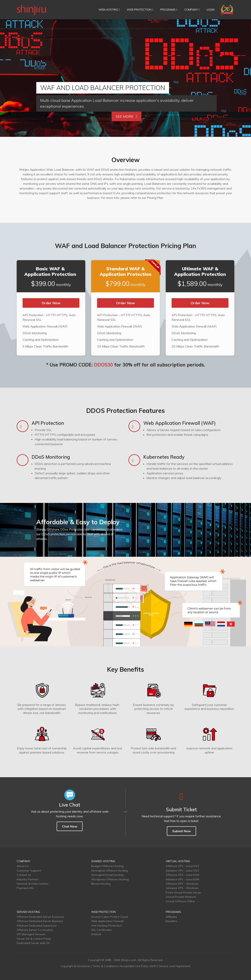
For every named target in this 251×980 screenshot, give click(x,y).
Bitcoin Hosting (101, 884)
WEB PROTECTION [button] (140, 10)
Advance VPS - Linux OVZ (182, 871)
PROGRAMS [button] (169, 10)
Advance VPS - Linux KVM (182, 879)
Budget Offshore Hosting (107, 866)
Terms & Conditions (105, 966)
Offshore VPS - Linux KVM (182, 875)
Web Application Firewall (107, 921)
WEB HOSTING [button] (109, 10)
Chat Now (70, 826)
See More (127, 116)
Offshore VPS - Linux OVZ (182, 866)
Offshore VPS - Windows (182, 884)
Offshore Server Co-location (35, 930)
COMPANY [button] (192, 10)
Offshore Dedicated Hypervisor (37, 926)
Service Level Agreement (175, 966)
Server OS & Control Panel (34, 939)
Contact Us (24, 875)
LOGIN (211, 10)
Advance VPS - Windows (182, 888)
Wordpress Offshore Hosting (110, 879)
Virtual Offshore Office (180, 901)
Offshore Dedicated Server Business (40, 921)
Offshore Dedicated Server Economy (40, 917)
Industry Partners (28, 879)
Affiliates (171, 917)
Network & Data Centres (33, 884)
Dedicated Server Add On (33, 943)
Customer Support (29, 871)
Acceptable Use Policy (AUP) (138, 966)
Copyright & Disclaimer (75, 966)
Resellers (171, 921)
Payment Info (25, 888)
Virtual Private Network (181, 897)
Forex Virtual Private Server (183, 892)
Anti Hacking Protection (106, 926)
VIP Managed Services (31, 934)
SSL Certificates (101, 930)
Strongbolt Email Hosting (107, 875)
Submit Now (181, 831)
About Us (23, 866)
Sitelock (96, 934)
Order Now (51, 303)
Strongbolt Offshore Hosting (110, 871)
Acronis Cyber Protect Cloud (109, 917)
